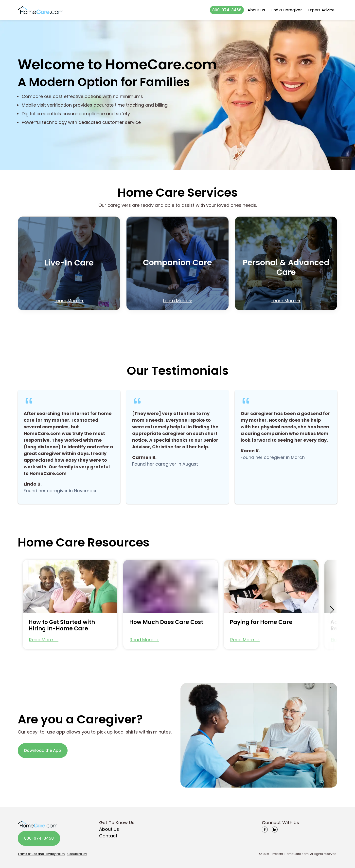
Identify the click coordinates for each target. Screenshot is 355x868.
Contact (108, 836)
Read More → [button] (44, 640)
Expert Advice (321, 10)
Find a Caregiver (286, 10)
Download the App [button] (43, 750)
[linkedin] (275, 829)
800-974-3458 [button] (227, 10)
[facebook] (265, 829)
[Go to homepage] (41, 10)
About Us (256, 10)
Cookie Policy (77, 854)
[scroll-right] (332, 610)
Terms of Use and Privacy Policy (41, 854)
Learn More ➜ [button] (69, 301)
